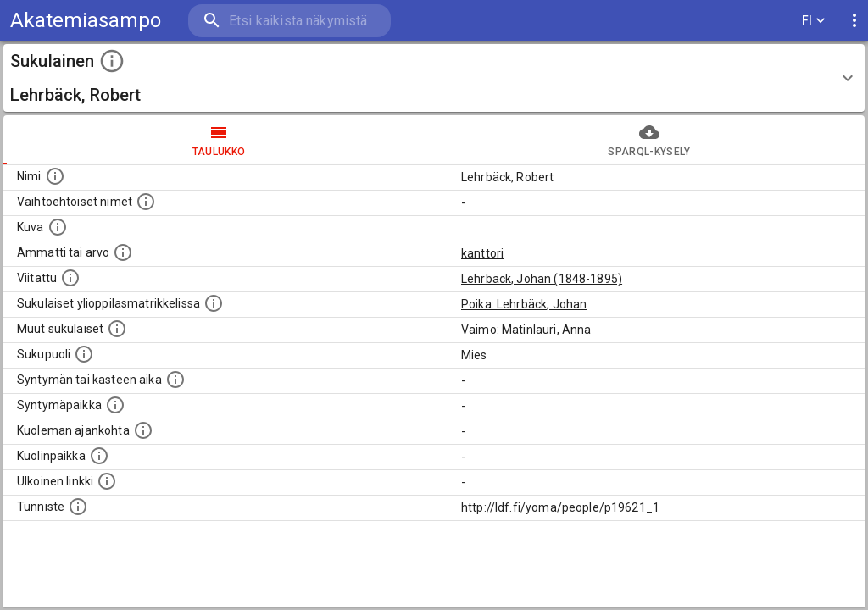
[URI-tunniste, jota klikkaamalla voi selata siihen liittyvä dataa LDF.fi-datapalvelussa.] (78, 507)
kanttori (482, 253)
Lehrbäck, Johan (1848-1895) (542, 279)
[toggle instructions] (112, 61)
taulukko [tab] (219, 140)
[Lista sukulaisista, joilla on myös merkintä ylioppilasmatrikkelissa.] (214, 303)
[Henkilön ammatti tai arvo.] (123, 252)
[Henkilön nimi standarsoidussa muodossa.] (55, 176)
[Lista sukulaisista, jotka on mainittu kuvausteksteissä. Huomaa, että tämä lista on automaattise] (117, 329)
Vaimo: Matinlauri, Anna (526, 330)
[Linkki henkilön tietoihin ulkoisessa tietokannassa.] (107, 481)
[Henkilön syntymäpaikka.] (115, 405)
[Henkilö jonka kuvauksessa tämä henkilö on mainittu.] (70, 278)
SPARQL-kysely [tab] (649, 140)
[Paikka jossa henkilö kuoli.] (99, 456)
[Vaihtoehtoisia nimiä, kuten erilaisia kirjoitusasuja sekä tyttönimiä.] (146, 202)
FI (814, 21)
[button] (434, 78)
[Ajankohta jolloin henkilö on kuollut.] (143, 430)
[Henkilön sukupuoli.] (84, 354)
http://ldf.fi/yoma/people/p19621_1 (560, 507)
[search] (288, 21)
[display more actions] (854, 21)
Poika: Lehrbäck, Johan (524, 304)
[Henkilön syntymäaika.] (175, 380)
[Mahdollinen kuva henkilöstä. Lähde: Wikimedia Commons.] (58, 227)
